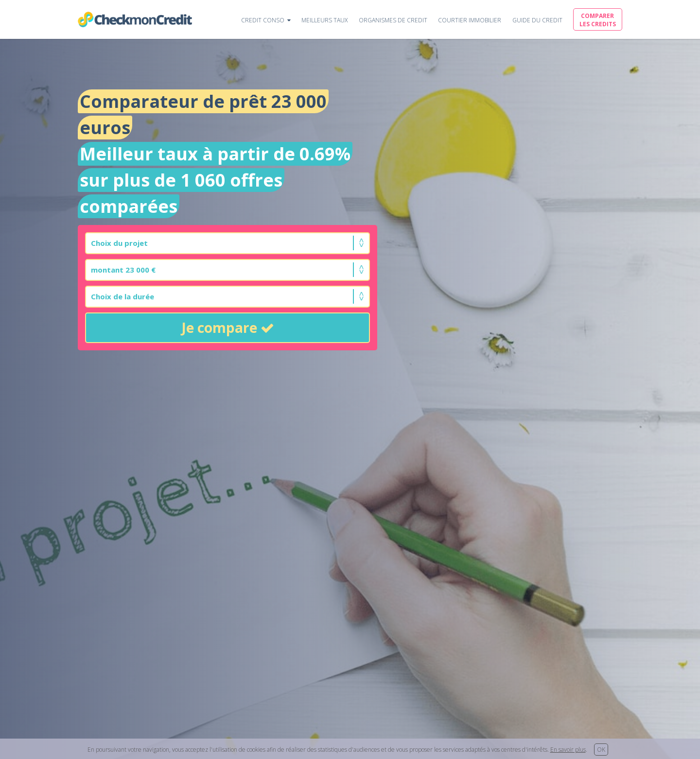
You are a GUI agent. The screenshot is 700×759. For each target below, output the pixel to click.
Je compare (228, 328)
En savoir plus (568, 750)
